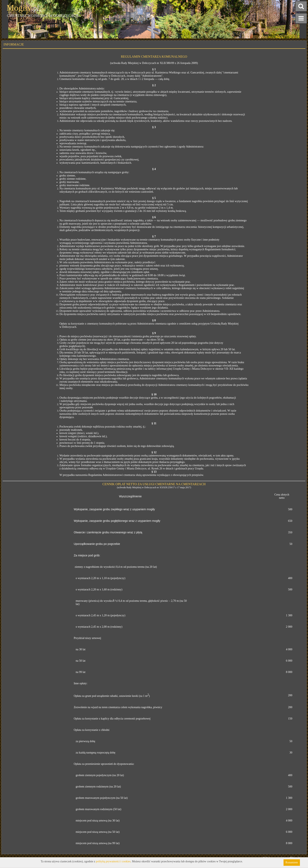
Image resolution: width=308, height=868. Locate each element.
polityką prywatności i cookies (113, 861)
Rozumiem (292, 862)
